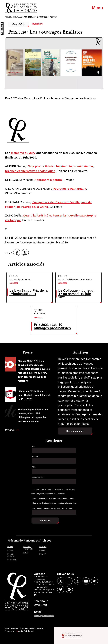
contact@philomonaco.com (44, 616)
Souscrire (45, 521)
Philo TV (43, 554)
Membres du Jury (23, 153)
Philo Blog (18, 17)
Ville (34, 467)
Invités (26, 553)
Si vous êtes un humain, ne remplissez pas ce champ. (53, 508)
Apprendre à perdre (48, 180)
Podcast (42, 550)
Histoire (10, 547)
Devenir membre (75, 431)
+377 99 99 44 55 (41, 605)
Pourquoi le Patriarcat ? (70, 189)
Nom (34, 446)
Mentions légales (11, 628)
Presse (10, 430)
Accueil (8, 17)
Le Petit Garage (27, 631)
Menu (97, 8)
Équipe (10, 550)
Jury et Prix (18, 24)
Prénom (35, 457)
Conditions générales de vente (32, 628)
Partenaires (12, 560)
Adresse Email (38, 477)
